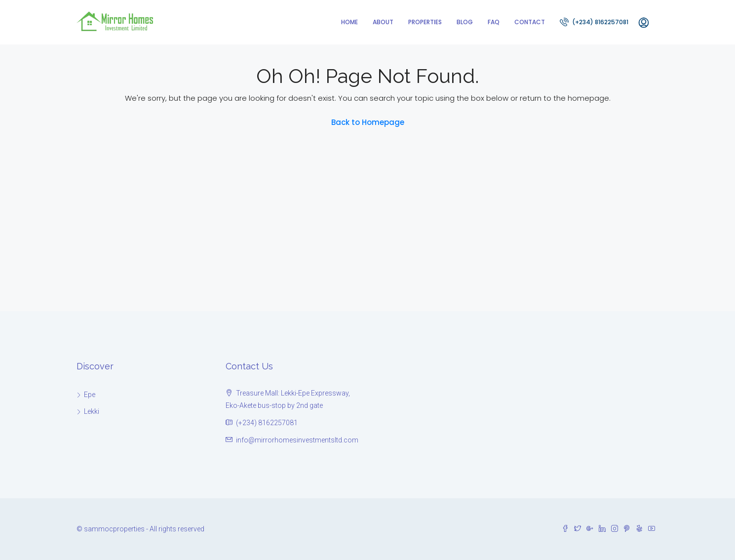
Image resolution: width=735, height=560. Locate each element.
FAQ (494, 22)
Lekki (92, 411)
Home (349, 22)
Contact (530, 22)
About (383, 22)
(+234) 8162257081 (594, 22)
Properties (425, 22)
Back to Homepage (368, 122)
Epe (90, 395)
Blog (465, 22)
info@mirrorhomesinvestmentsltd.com (297, 440)
